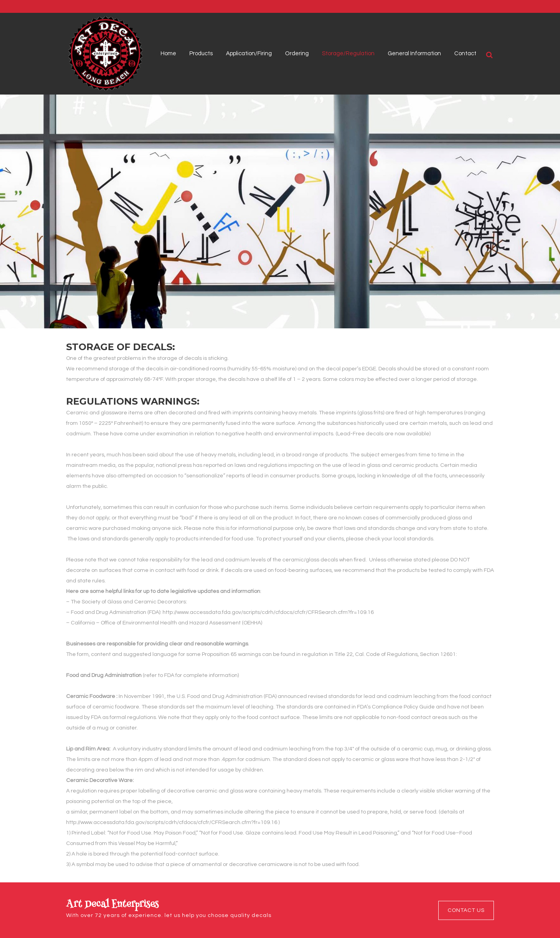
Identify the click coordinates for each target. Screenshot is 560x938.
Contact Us (466, 910)
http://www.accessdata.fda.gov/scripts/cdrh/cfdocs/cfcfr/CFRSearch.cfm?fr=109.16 (268, 612)
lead (369, 696)
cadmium (400, 696)
